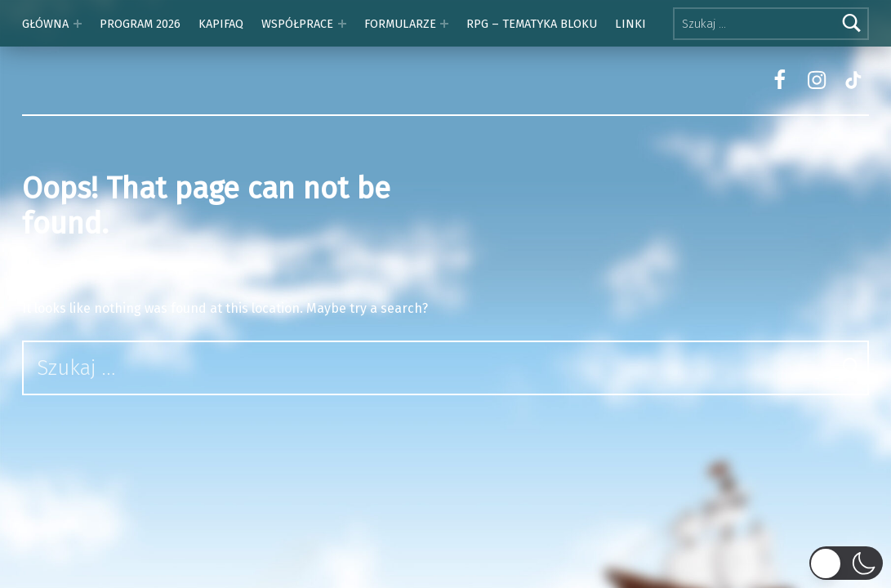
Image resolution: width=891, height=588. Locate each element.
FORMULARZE (400, 24)
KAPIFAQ (221, 24)
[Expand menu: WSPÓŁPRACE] (342, 24)
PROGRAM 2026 (140, 24)
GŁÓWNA (45, 24)
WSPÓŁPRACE (297, 24)
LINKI (630, 24)
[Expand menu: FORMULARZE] (444, 24)
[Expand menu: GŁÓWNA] (78, 24)
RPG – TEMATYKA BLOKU (532, 24)
